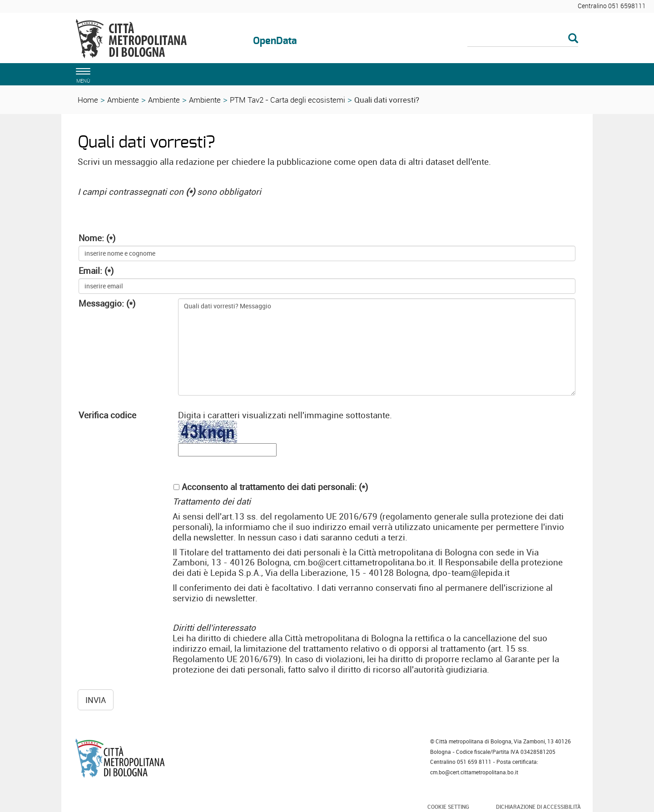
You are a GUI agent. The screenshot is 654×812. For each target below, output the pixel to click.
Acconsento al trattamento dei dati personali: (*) (275, 487)
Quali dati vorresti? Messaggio (377, 347)
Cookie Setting (448, 807)
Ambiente (123, 100)
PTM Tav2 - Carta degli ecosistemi (287, 100)
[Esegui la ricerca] (573, 39)
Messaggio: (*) (107, 304)
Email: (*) (96, 271)
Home (88, 100)
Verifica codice (107, 415)
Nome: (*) (97, 238)
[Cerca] (523, 39)
